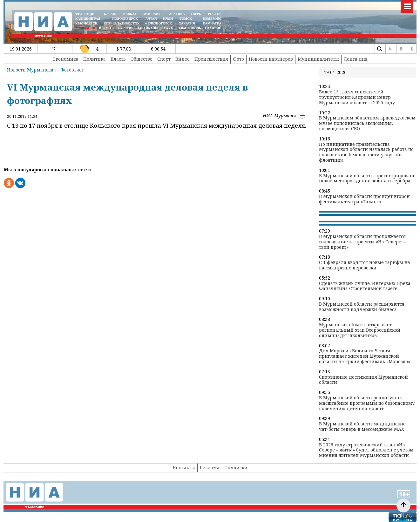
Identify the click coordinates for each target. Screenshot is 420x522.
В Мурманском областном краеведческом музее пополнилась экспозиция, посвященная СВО (367, 123)
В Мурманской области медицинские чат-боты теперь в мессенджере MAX (362, 427)
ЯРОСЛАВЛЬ (152, 14)
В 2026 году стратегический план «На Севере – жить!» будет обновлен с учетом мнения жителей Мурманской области (366, 450)
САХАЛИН (213, 28)
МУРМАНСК (85, 28)
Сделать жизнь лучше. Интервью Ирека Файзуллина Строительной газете (365, 286)
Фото (238, 59)
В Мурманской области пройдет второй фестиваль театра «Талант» (364, 199)
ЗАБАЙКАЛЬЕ (149, 28)
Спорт (164, 59)
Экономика (66, 59)
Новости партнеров (271, 59)
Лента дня (356, 59)
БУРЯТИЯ (126, 28)
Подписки (236, 468)
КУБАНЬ (111, 14)
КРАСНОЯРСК (86, 23)
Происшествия (211, 59)
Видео (183, 59)
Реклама (210, 468)
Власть (118, 59)
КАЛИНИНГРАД (88, 19)
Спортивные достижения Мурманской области (363, 380)
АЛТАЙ (151, 19)
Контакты (184, 468)
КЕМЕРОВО (212, 19)
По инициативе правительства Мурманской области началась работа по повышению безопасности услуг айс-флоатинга (366, 152)
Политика (95, 59)
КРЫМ (168, 19)
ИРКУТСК (107, 28)
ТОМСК (187, 19)
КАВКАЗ (130, 14)
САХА (168, 28)
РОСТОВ (215, 14)
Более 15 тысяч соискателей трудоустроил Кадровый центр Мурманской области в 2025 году (357, 97)
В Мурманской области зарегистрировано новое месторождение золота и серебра (367, 179)
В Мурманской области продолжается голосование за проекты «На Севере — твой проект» (363, 242)
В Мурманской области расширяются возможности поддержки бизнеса (362, 307)
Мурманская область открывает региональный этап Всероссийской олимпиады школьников (360, 330)
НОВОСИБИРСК (125, 19)
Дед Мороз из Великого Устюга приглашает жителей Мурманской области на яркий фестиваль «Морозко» (365, 356)
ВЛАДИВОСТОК (127, 23)
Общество (142, 59)
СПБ (107, 23)
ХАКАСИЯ (186, 23)
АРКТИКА (177, 14)
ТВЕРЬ (196, 14)
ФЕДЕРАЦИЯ (85, 14)
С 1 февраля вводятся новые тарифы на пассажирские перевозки (365, 265)
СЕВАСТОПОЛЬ (189, 28)
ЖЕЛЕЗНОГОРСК (158, 23)
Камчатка (212, 23)
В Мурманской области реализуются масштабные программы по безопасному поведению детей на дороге (367, 403)
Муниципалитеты (318, 59)
